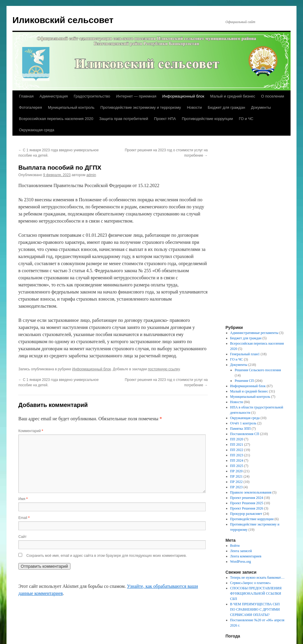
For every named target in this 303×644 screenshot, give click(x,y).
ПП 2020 (237, 439)
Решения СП (244, 381)
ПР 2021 (236, 476)
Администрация (54, 96)
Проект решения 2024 (247, 498)
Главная (26, 96)
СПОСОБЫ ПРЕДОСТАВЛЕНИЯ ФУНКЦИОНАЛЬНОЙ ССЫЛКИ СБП (256, 593)
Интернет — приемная (136, 96)
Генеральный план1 (245, 354)
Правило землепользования (251, 492)
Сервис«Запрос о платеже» (251, 583)
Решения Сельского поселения (258, 370)
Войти (235, 546)
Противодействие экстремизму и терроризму (141, 107)
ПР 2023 (236, 487)
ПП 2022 (237, 450)
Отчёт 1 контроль (243, 423)
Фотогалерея (30, 107)
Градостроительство (92, 96)
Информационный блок (183, 96)
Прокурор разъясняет (246, 514)
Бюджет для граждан (226, 107)
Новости (194, 107)
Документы (261, 107)
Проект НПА (165, 119)
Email (24, 518)
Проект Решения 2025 (247, 503)
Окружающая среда (37, 130)
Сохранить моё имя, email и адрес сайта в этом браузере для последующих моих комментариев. (107, 556)
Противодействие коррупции (207, 119)
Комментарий (31, 431)
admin (91, 175)
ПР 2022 (236, 482)
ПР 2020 (236, 471)
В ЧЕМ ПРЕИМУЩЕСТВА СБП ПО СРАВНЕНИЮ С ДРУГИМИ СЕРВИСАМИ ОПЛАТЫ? (255, 609)
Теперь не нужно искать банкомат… (257, 578)
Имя (23, 499)
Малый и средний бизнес (233, 96)
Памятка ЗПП (241, 429)
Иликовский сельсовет (63, 20)
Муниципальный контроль (71, 107)
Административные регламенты (254, 333)
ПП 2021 (237, 445)
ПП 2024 (237, 460)
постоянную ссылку (164, 369)
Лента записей (241, 551)
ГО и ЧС (246, 119)
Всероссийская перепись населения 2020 (56, 119)
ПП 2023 (237, 455)
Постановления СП (245, 434)
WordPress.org (241, 562)
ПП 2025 (237, 466)
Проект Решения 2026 (247, 508)
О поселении (273, 96)
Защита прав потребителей (124, 119)
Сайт (22, 537)
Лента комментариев (246, 556)
